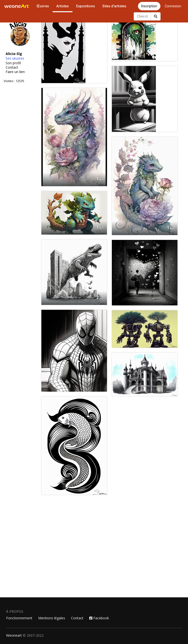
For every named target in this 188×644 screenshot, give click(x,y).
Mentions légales (52, 618)
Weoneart (14, 635)
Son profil (13, 63)
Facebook (99, 618)
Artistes (63, 6)
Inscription (149, 6)
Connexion (173, 6)
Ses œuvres (15, 58)
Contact (12, 67)
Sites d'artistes (114, 6)
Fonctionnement (19, 618)
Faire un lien (15, 72)
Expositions (86, 6)
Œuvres (43, 6)
